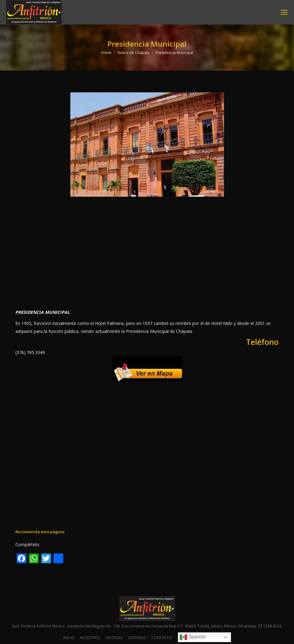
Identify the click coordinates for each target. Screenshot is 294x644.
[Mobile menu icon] (284, 12)
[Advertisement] (147, 258)
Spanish (193, 637)
